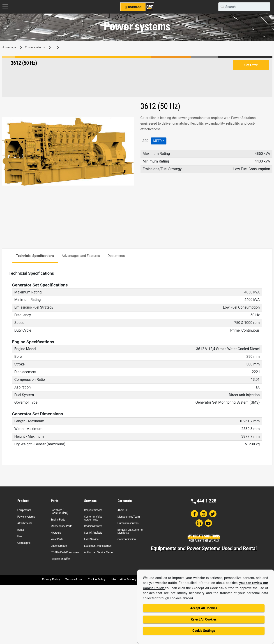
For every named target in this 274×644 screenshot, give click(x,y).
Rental (21, 530)
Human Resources (128, 523)
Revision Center (93, 526)
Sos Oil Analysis (93, 533)
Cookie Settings (204, 631)
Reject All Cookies (204, 619)
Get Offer (251, 65)
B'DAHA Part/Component (65, 552)
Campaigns (24, 543)
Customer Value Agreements (93, 518)
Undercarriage (59, 546)
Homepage (9, 47)
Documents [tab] (116, 256)
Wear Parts (57, 539)
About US (123, 510)
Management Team (129, 517)
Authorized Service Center (99, 552)
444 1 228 (206, 501)
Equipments (24, 510)
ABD (146, 141)
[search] (244, 7)
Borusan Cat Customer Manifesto (130, 531)
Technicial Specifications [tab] (35, 256)
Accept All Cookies (204, 608)
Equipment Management (98, 546)
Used (20, 536)
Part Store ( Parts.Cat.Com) (60, 512)
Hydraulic (56, 533)
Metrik (159, 141)
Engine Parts (58, 520)
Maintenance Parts (62, 526)
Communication (127, 539)
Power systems (35, 47)
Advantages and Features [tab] (81, 256)
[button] (130, 121)
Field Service (91, 539)
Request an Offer (60, 559)
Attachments (25, 523)
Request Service (93, 510)
